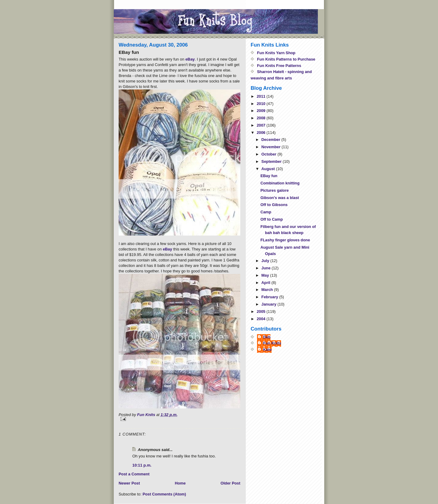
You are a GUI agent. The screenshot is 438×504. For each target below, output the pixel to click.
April (266, 283)
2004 (262, 319)
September (272, 161)
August (269, 169)
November (271, 147)
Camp (266, 212)
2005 (262, 311)
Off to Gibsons (274, 205)
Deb (267, 337)
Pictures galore (275, 190)
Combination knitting (280, 183)
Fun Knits (272, 343)
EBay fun (269, 176)
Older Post (230, 483)
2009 (262, 111)
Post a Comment (134, 474)
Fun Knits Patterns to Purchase (286, 59)
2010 (262, 104)
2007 (262, 125)
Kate (267, 350)
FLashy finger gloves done (285, 240)
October (269, 154)
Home (180, 483)
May (266, 275)
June (266, 268)
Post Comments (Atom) (164, 494)
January (269, 304)
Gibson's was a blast (280, 198)
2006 (262, 133)
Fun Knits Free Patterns (279, 66)
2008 (262, 118)
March (268, 290)
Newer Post (129, 483)
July (266, 261)
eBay (190, 59)
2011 (262, 96)
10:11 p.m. (142, 465)
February (270, 297)
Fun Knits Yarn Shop (276, 53)
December (271, 140)
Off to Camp (272, 219)
